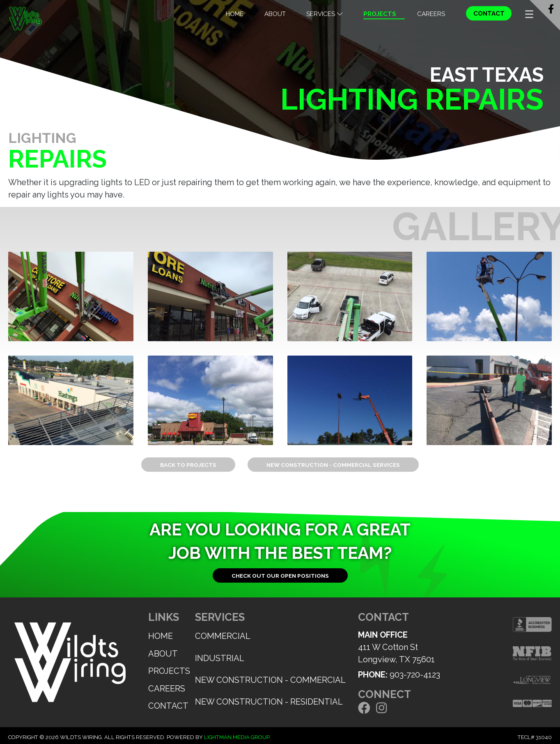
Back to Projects (188, 465)
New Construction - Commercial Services (333, 465)
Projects (380, 14)
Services (324, 14)
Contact (489, 14)
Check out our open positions (280, 576)
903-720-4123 (415, 675)
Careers (431, 14)
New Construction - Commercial (270, 680)
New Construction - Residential (269, 702)
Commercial (223, 636)
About (275, 14)
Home (235, 14)
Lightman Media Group (237, 737)
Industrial (220, 658)
